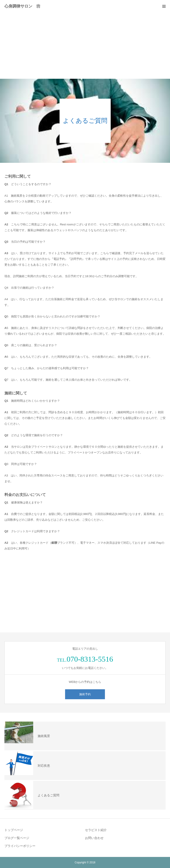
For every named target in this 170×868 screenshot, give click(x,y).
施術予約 (85, 694)
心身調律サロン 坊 (22, 6)
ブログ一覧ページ (17, 838)
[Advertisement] (85, 46)
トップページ (14, 830)
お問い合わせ (94, 838)
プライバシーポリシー (20, 846)
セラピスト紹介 (96, 830)
